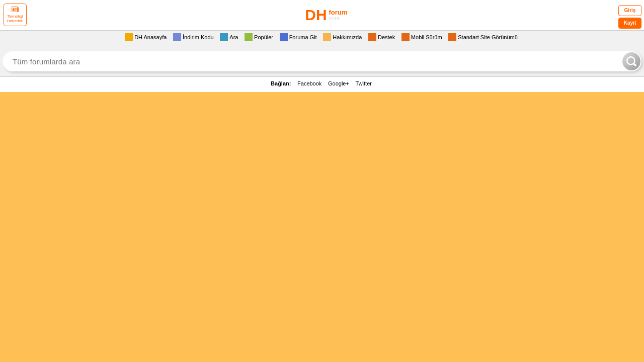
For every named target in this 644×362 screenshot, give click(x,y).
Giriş (630, 10)
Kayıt (630, 23)
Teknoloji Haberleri (15, 15)
